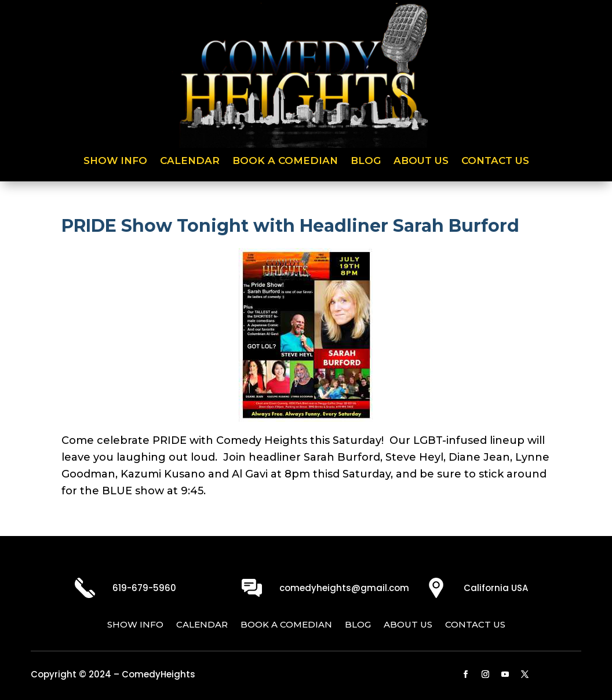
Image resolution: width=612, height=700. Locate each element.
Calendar (190, 161)
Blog (366, 161)
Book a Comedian (285, 161)
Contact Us (495, 161)
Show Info (115, 161)
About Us (421, 161)
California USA (496, 588)
